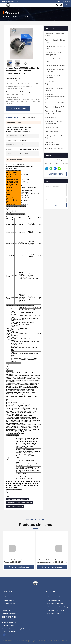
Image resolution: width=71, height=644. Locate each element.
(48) (53, 112)
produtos (10, 17)
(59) (55, 137)
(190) (54, 143)
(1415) (55, 97)
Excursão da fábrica (9, 600)
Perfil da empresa (8, 597)
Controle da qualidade (9, 604)
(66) (53, 128)
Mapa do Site (7, 610)
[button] (12, 548)
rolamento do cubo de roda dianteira (18, 499)
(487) (54, 54)
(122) (54, 89)
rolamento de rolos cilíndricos (55, 610)
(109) (54, 148)
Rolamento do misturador (54, 614)
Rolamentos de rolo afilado (54, 597)
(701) (51, 117)
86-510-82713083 (64, 1)
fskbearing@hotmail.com (10, 1)
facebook (4, 635)
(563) (52, 132)
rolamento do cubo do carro (15, 506)
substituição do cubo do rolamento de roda (19, 503)
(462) (54, 83)
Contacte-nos (7, 607)
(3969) (56, 60)
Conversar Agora (56, 174)
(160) (53, 123)
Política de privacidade (9, 614)
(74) (54, 77)
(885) (55, 103)
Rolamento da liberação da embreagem (58, 607)
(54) (55, 65)
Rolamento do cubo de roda (22, 17)
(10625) (54, 35)
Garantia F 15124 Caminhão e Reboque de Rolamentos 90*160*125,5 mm (18, 561)
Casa (4, 17)
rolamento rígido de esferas (55, 600)
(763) (54, 107)
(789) (55, 41)
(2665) (55, 47)
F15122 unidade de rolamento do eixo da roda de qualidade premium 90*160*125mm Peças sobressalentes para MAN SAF (51, 561)
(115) (55, 70)
